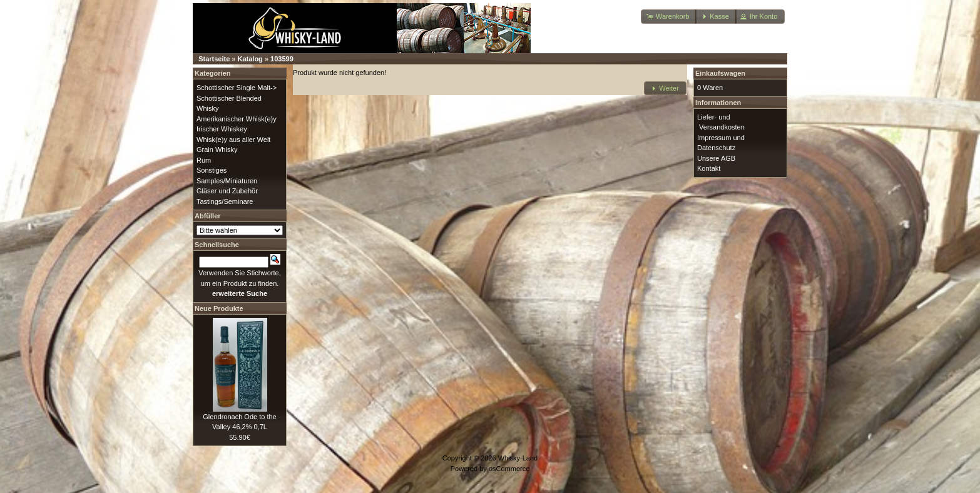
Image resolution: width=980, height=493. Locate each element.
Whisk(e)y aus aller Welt (233, 140)
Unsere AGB (716, 158)
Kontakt (709, 168)
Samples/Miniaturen (227, 181)
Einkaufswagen (720, 73)
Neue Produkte (219, 308)
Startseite (214, 59)
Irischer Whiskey (222, 129)
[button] (669, 17)
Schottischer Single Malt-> (237, 88)
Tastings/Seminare (225, 201)
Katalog (250, 59)
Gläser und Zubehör (227, 191)
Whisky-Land (518, 458)
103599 (282, 59)
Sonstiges (212, 170)
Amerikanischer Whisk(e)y (237, 119)
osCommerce (509, 469)
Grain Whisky (217, 150)
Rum (204, 160)
